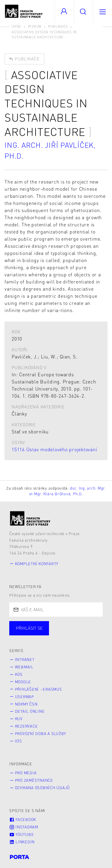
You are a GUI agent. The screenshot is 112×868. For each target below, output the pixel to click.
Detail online (30, 711)
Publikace (58, 26)
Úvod (16, 26)
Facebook (23, 820)
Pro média (26, 773)
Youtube (22, 834)
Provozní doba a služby (41, 734)
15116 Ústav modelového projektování (54, 449)
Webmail (24, 667)
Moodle (23, 682)
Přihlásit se (29, 628)
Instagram (24, 827)
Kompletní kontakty (37, 564)
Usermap (24, 697)
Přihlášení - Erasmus (39, 689)
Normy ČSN (26, 704)
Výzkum (35, 26)
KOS (19, 674)
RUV (19, 719)
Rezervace (26, 726)
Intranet (25, 659)
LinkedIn (22, 842)
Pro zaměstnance (34, 780)
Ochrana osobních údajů (43, 788)
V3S (19, 741)
